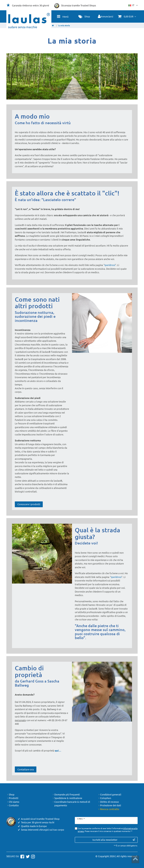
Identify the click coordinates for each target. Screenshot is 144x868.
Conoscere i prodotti (29, 504)
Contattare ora (26, 769)
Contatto (13, 805)
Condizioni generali (109, 794)
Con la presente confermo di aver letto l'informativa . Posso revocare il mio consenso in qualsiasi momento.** (108, 830)
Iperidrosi (110, 265)
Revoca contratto (108, 809)
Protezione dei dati (109, 805)
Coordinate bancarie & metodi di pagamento (71, 804)
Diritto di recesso (108, 802)
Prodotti (12, 798)
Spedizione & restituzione (67, 798)
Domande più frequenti (66, 794)
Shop (10, 794)
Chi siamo (13, 802)
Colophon (104, 798)
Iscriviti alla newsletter (114, 840)
